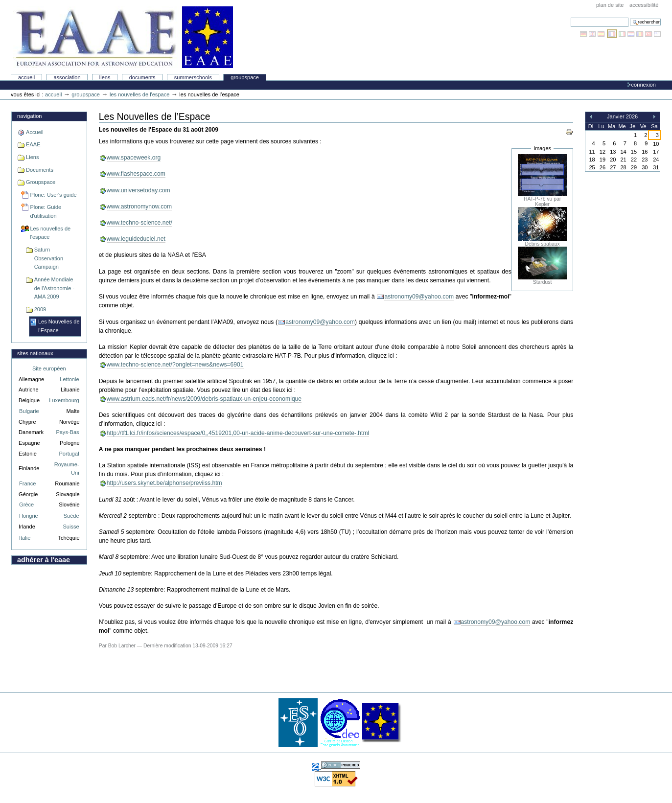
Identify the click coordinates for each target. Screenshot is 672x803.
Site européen (49, 368)
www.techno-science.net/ (139, 223)
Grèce (26, 505)
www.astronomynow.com (139, 206)
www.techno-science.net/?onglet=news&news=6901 (175, 365)
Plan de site (610, 5)
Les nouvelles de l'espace (139, 94)
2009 (40, 309)
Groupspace (245, 77)
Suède (71, 516)
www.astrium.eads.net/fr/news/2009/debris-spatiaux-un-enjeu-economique (204, 399)
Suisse (71, 527)
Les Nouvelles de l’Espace (59, 326)
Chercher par (570, 17)
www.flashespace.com (136, 174)
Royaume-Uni (67, 469)
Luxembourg (64, 400)
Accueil (26, 77)
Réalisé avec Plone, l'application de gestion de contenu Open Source (341, 765)
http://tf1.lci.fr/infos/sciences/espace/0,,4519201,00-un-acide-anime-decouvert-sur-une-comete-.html (238, 433)
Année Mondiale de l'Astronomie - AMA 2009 (54, 288)
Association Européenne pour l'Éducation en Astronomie (123, 37)
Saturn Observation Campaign (49, 258)
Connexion (644, 85)
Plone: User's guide (53, 195)
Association (67, 77)
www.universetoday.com (139, 190)
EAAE (33, 144)
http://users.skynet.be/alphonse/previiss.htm (164, 483)
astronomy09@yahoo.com (419, 297)
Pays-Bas (67, 432)
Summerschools (193, 77)
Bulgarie (29, 411)
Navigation (29, 116)
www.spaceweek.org (134, 158)
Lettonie (69, 379)
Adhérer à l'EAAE (44, 560)
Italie (25, 538)
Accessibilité (644, 5)
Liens (32, 157)
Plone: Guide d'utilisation (46, 211)
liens (105, 77)
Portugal (69, 454)
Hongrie (29, 516)
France (27, 483)
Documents (142, 77)
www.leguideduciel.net (136, 239)
